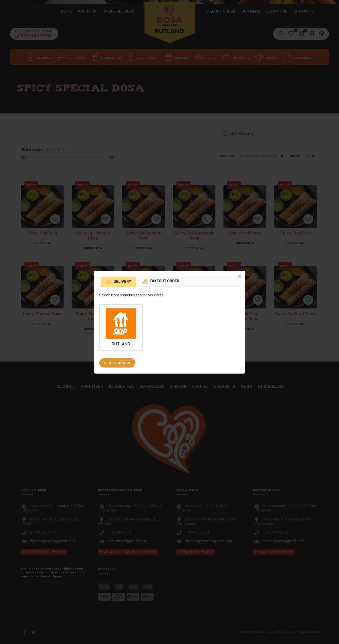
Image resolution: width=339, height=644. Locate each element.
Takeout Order (164, 281)
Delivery (122, 282)
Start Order (117, 363)
